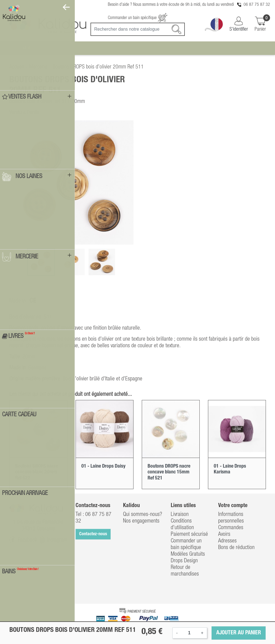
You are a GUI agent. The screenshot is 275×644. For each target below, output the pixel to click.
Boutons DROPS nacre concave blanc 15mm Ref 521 (169, 472)
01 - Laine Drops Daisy (103, 466)
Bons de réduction (236, 548)
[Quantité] (189, 633)
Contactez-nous (93, 534)
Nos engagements (141, 521)
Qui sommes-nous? (143, 515)
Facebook (23, 540)
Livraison (180, 515)
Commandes (231, 528)
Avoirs (224, 534)
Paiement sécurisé (189, 534)
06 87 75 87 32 (257, 5)
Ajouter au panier (239, 633)
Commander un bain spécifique (138, 18)
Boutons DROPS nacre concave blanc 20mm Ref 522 (37, 472)
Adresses (227, 541)
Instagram (53, 540)
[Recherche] (138, 29)
